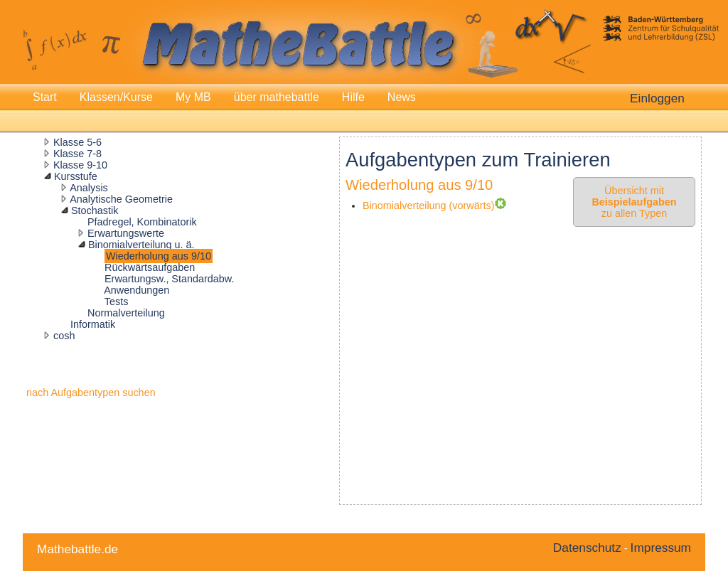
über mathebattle (277, 97)
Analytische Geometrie (121, 199)
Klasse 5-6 (77, 142)
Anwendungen (136, 290)
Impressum (661, 548)
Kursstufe (76, 176)
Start (45, 97)
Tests (117, 301)
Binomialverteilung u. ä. (141, 245)
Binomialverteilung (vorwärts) (429, 206)
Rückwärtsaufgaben (150, 267)
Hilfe (353, 97)
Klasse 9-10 (80, 165)
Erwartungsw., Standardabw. (169, 279)
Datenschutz (587, 548)
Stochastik (95, 210)
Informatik (93, 324)
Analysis (89, 188)
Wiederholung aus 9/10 (159, 256)
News (402, 97)
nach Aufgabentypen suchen (91, 393)
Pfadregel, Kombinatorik (142, 222)
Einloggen (657, 98)
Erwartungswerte (126, 233)
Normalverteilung (126, 313)
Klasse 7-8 (77, 154)
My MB (193, 97)
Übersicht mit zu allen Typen (634, 202)
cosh (64, 336)
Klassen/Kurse (116, 97)
